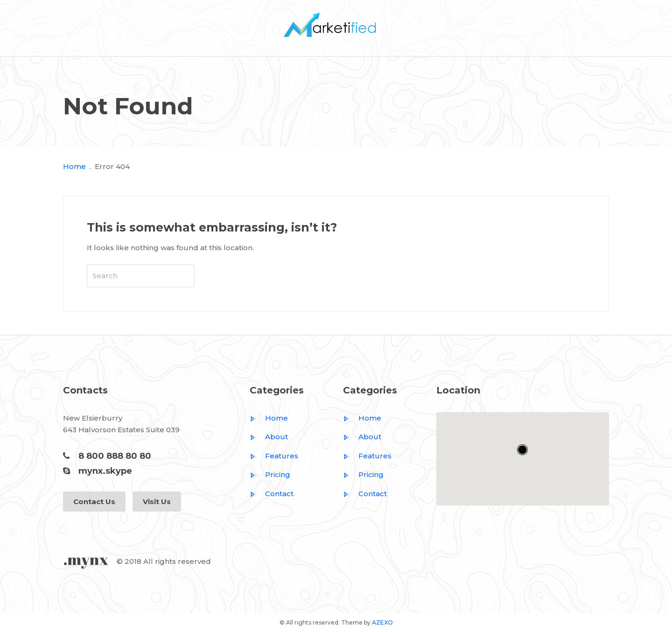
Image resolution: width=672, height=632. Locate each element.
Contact (272, 494)
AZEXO (382, 622)
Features (274, 456)
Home (74, 166)
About (269, 437)
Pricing (270, 474)
